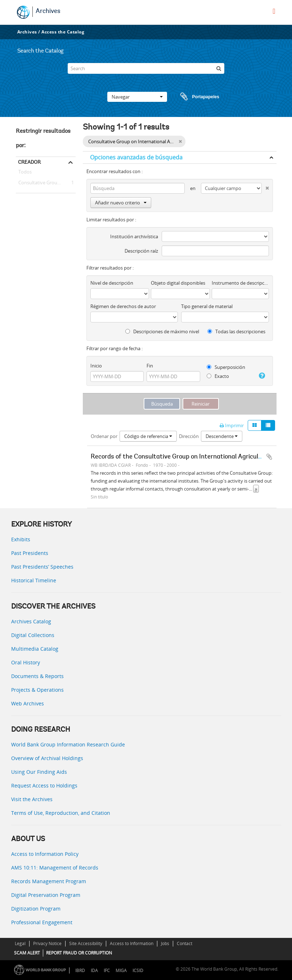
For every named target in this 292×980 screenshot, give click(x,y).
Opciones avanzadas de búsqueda (136, 157)
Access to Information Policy (45, 854)
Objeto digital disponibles (178, 283)
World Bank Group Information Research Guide (68, 744)
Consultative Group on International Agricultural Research (46, 183)
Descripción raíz (141, 251)
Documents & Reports (37, 676)
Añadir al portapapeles (269, 457)
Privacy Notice (47, 943)
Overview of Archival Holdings (47, 758)
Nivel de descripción (112, 283)
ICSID (138, 970)
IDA (94, 970)
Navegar (137, 97)
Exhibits (21, 539)
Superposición (226, 367)
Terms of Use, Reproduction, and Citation (61, 813)
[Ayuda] (261, 376)
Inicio (96, 366)
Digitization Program (36, 909)
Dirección (189, 436)
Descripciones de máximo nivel (162, 331)
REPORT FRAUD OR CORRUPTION (79, 953)
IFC (107, 970)
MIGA (121, 970)
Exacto (218, 376)
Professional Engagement (42, 922)
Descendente (222, 436)
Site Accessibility (86, 943)
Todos (25, 173)
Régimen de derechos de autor (123, 306)
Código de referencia (148, 436)
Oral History (26, 662)
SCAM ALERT (27, 953)
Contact (185, 943)
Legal (20, 943)
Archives (48, 12)
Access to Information (132, 943)
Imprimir (232, 425)
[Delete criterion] (265, 187)
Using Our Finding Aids (39, 772)
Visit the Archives (32, 799)
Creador (29, 162)
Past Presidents (30, 553)
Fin (150, 366)
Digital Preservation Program (46, 895)
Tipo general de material (207, 306)
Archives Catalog (31, 621)
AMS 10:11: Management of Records (55, 868)
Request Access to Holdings (44, 785)
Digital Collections (33, 635)
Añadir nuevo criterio (121, 203)
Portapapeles (193, 97)
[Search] (146, 68)
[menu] (274, 11)
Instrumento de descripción (240, 283)
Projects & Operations (37, 690)
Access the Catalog (63, 32)
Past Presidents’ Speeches (42, 567)
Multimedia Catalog (35, 649)
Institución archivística (134, 236)
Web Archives (28, 703)
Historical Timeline (34, 580)
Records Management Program (49, 881)
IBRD (80, 970)
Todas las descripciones (236, 331)
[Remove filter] (180, 141)
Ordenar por (104, 436)
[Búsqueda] (219, 68)
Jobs (165, 943)
